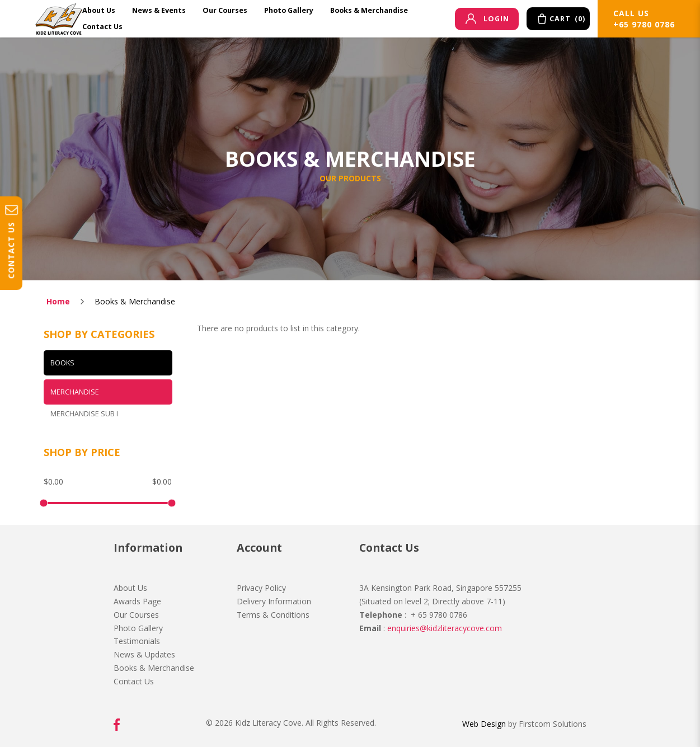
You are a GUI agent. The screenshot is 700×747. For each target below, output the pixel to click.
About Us (130, 588)
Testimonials (137, 641)
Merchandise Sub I (84, 414)
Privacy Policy (261, 588)
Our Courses (136, 615)
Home (58, 301)
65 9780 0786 (441, 615)
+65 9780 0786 (644, 24)
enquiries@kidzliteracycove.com (445, 628)
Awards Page (137, 601)
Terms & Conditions (273, 615)
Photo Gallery (138, 628)
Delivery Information (274, 601)
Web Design (484, 724)
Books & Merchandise (135, 301)
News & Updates (144, 654)
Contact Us (134, 681)
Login (487, 19)
